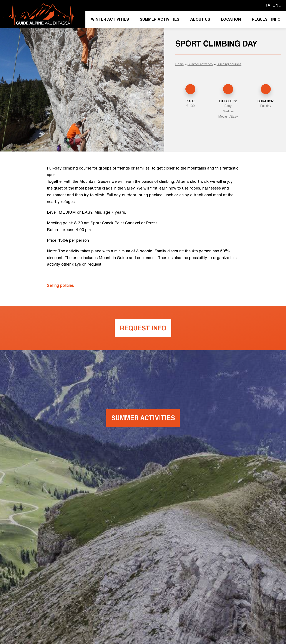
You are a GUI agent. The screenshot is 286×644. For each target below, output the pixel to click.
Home (180, 64)
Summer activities (160, 19)
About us (200, 19)
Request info (266, 19)
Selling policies (60, 285)
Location (231, 19)
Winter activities (110, 19)
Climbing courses (229, 64)
